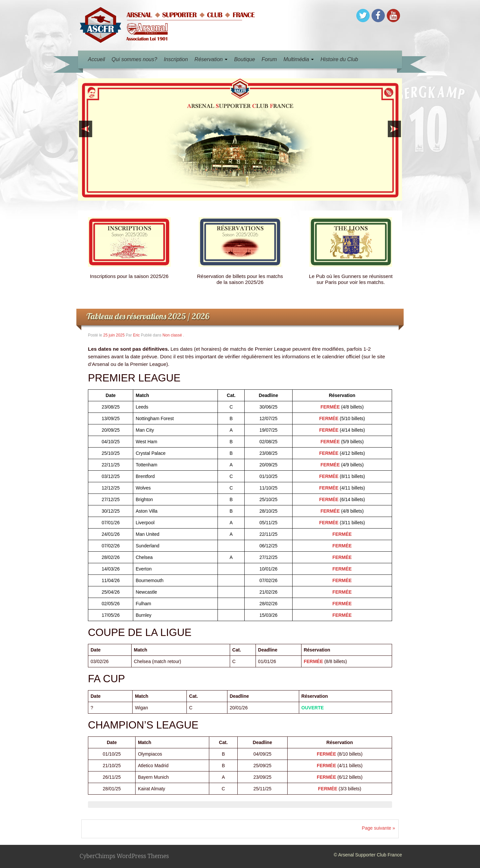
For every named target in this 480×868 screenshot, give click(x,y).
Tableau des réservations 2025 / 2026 (148, 316)
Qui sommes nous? (135, 59)
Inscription (176, 59)
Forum (269, 59)
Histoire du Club (339, 59)
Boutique (244, 59)
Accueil (97, 59)
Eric (136, 335)
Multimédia (299, 59)
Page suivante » (379, 828)
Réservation (211, 59)
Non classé (172, 335)
